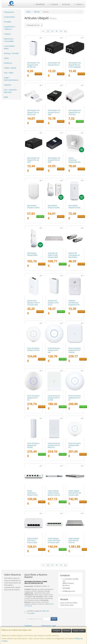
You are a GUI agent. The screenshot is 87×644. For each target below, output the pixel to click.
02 (52, 31)
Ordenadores (9, 12)
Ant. (43, 31)
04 (61, 31)
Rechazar (67, 631)
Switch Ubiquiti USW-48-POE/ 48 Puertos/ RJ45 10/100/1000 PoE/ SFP (75, 495)
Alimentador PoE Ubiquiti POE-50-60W (54, 160)
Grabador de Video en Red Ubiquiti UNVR (53, 255)
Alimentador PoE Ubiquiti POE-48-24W (33, 160)
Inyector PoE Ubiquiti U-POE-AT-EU (53, 303)
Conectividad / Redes (9, 47)
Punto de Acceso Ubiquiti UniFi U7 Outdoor (75, 350)
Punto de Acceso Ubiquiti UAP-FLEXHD (33, 445)
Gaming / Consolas (11, 53)
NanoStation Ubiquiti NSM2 (32, 254)
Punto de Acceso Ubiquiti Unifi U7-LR (75, 398)
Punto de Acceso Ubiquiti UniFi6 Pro (75, 445)
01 (48, 31)
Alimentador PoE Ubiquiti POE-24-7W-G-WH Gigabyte (75, 113)
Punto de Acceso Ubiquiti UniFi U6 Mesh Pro (54, 445)
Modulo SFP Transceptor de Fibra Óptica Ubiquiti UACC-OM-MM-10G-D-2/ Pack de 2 (74, 258)
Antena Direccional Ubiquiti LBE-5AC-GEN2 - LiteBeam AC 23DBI (75, 162)
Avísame (38, 74)
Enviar (54, 619)
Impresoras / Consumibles (9, 40)
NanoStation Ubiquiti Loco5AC (33, 207)
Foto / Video (9, 73)
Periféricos (8, 63)
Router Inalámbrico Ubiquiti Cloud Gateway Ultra (32, 494)
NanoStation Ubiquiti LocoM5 (74, 207)
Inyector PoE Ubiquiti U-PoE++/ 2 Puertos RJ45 (33, 303)
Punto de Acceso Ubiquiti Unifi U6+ (33, 349)
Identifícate (39, 4)
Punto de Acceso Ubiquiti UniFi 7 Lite (54, 350)
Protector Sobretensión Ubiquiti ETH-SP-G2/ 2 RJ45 (74, 304)
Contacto (53, 4)
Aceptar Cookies (79, 631)
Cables (6, 58)
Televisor (7, 34)
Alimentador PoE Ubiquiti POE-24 (54, 64)
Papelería (7, 85)
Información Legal (49, 626)
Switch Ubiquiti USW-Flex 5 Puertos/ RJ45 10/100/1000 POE (32, 543)
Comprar (80, 121)
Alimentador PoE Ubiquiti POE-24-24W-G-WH (33, 112)
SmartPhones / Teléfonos (10, 28)
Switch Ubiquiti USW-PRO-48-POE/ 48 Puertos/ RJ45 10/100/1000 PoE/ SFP (74, 544)
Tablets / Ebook (10, 68)
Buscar (66, 4)
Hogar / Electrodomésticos (11, 79)
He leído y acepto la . (38, 612)
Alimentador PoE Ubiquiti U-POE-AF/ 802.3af (33, 65)
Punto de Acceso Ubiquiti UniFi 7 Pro (33, 398)
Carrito (78, 4)
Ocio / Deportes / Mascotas (11, 91)
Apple (6, 97)
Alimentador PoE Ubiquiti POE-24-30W (54, 112)
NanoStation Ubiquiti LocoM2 (54, 207)
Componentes (9, 17)
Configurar (57, 631)
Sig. (65, 31)
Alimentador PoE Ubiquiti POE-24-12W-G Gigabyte (75, 65)
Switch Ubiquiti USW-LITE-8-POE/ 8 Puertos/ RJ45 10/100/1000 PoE (54, 543)
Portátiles (8, 22)
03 (57, 31)
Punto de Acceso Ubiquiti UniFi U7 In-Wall (54, 398)
